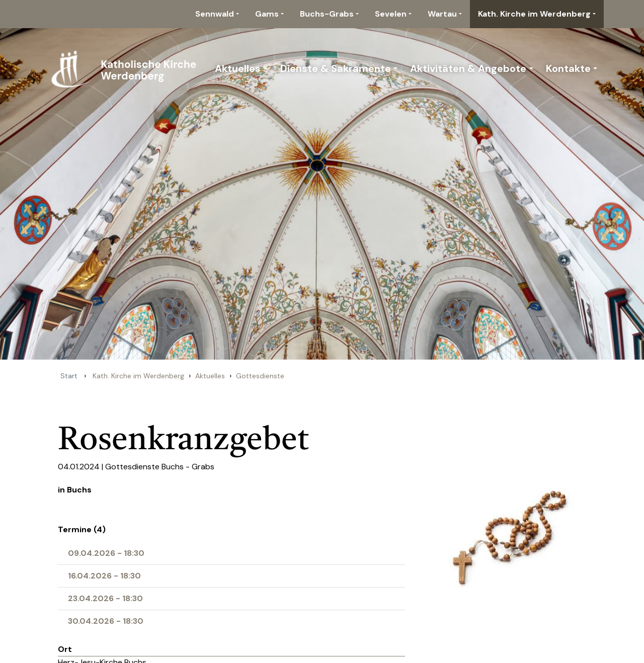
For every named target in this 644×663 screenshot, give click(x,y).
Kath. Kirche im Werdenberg (534, 14)
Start (69, 376)
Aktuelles (238, 68)
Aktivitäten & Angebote (468, 68)
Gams (267, 14)
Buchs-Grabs (327, 14)
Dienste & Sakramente (336, 68)
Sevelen (391, 14)
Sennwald (215, 14)
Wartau (442, 14)
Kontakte (568, 68)
